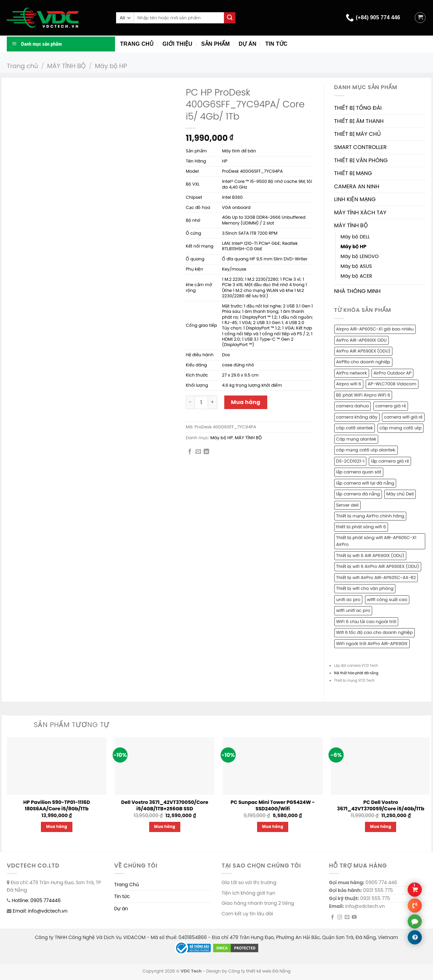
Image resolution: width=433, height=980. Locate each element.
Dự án (247, 44)
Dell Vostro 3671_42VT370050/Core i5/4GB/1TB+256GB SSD (165, 805)
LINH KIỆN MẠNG (355, 199)
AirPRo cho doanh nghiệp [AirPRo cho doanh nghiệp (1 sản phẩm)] (363, 362)
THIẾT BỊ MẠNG (353, 173)
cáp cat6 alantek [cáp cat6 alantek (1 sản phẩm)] (355, 428)
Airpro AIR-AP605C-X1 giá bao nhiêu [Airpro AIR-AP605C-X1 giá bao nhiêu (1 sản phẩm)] (375, 329)
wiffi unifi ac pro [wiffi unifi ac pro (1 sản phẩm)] (353, 610)
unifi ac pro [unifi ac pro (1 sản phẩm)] (348, 600)
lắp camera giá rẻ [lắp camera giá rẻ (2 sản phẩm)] (390, 461)
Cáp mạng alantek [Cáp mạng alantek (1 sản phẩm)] (356, 439)
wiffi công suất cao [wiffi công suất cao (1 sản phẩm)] (387, 600)
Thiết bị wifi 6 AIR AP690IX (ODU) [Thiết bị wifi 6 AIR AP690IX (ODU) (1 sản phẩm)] (370, 556)
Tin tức (276, 44)
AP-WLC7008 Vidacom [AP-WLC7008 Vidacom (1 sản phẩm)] (392, 384)
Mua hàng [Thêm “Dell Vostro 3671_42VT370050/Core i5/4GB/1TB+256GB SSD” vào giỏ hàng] (165, 827)
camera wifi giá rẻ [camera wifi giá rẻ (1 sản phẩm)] (403, 417)
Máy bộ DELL (355, 237)
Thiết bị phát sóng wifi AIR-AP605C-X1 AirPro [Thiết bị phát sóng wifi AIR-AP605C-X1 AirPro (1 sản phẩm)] (376, 541)
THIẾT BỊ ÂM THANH (359, 121)
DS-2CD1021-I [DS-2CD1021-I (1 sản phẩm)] (350, 461)
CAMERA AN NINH (357, 186)
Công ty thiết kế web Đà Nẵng (259, 971)
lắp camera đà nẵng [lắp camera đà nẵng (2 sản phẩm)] (358, 494)
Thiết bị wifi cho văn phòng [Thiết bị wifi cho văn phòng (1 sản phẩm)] (365, 588)
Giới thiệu (177, 44)
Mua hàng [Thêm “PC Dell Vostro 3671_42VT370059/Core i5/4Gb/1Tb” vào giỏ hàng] (381, 827)
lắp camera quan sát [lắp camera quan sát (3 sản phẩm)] (359, 472)
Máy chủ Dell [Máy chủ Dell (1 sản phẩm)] (400, 494)
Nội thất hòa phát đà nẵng (356, 673)
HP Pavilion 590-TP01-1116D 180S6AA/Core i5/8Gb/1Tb (57, 805)
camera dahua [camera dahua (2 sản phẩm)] (353, 406)
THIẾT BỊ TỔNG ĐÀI (358, 108)
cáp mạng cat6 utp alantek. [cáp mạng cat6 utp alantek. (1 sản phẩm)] (366, 450)
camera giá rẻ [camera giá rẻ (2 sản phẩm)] (391, 406)
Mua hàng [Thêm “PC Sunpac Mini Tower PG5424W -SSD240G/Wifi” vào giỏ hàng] (273, 827)
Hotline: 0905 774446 (36, 900)
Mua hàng (246, 402)
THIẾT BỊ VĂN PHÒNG (361, 160)
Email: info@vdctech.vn (40, 911)
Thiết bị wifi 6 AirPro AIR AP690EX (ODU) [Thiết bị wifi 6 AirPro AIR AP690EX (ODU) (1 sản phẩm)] (378, 566)
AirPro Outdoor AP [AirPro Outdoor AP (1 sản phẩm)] (393, 373)
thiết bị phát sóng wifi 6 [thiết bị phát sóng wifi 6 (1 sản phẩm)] (361, 527)
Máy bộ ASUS (356, 266)
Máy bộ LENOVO (360, 256)
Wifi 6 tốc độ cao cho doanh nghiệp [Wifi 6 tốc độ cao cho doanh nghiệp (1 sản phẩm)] (375, 632)
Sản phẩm (216, 44)
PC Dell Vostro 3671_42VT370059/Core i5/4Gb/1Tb (381, 805)
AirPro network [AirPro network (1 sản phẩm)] (352, 373)
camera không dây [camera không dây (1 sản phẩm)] (357, 417)
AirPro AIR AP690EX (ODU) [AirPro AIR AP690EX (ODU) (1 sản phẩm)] (363, 351)
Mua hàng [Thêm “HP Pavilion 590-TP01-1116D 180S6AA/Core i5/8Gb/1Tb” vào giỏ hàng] (57, 827)
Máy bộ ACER (357, 276)
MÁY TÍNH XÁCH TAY (360, 212)
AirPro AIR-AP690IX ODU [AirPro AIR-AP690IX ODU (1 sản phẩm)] (361, 340)
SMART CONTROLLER (361, 147)
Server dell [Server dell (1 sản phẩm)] (347, 505)
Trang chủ (137, 44)
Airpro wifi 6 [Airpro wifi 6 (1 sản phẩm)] (349, 384)
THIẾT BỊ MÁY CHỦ (358, 134)
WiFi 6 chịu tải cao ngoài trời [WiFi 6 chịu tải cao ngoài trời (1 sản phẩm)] (366, 622)
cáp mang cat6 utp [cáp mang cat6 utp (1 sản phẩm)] (401, 428)
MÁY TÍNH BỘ (66, 66)
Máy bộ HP (111, 66)
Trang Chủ (127, 885)
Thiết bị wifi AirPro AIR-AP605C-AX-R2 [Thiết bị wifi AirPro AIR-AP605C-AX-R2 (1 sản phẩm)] (376, 578)
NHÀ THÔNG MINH (358, 291)
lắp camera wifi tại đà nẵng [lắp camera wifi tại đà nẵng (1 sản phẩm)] (365, 483)
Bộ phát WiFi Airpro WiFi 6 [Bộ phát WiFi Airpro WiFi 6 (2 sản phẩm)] (363, 395)
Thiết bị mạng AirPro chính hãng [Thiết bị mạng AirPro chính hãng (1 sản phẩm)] (370, 516)
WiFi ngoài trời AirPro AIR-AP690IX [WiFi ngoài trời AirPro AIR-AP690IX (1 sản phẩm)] (372, 644)
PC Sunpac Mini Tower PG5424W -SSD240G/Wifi (273, 805)
